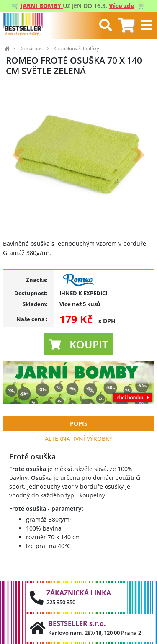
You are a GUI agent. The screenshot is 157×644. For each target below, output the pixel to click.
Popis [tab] (79, 424)
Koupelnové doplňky (76, 49)
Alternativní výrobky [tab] (79, 439)
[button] (18, 155)
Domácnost (32, 49)
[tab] (126, 25)
